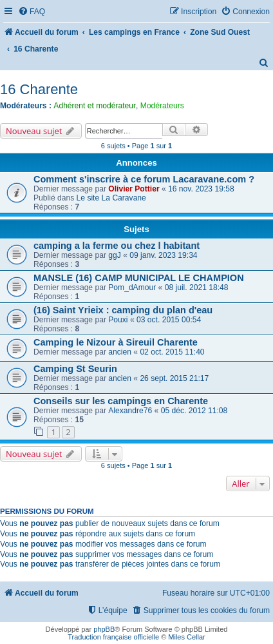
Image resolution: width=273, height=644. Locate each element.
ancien (120, 352)
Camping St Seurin (75, 369)
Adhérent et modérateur (95, 106)
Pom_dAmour (132, 288)
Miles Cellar (186, 637)
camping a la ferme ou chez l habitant (117, 246)
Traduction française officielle (113, 637)
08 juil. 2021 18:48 (197, 288)
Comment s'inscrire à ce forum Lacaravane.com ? (144, 179)
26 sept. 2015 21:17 (174, 378)
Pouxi (118, 320)
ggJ (115, 255)
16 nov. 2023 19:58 (201, 189)
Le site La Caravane (111, 198)
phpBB (104, 629)
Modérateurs (162, 106)
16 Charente (39, 89)
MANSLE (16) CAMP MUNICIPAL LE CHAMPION (139, 278)
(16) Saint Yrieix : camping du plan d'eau (123, 310)
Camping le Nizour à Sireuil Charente (116, 342)
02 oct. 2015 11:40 (172, 352)
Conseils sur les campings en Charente (121, 401)
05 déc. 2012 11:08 (194, 411)
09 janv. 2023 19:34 (163, 255)
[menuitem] (32, 12)
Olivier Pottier (134, 189)
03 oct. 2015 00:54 (169, 320)
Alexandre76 (130, 411)
